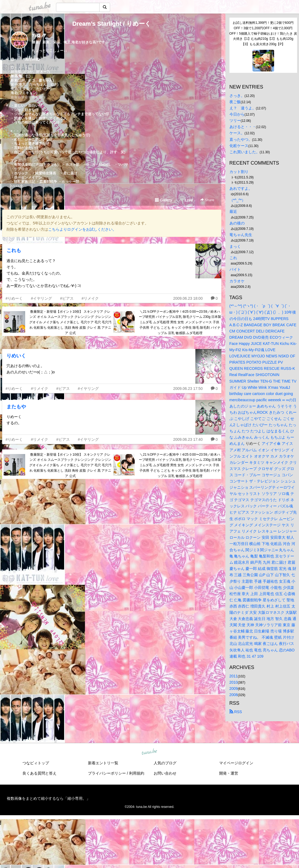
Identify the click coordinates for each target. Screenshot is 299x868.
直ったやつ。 (241, 139)
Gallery (163, 200)
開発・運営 (229, 773)
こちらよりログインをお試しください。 (82, 229)
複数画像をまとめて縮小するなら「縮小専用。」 (48, 798)
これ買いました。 (245, 152)
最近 (233, 211)
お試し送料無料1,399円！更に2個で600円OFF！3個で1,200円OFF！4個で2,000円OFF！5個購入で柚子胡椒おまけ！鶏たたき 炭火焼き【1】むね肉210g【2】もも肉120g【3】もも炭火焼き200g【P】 (263, 33)
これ (233, 258)
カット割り (239, 172)
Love (186, 200)
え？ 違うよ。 (243, 108)
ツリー (235, 120)
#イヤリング (41, 298)
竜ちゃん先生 (241, 235)
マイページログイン (236, 763)
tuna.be (149, 752)
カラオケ (237, 281)
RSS (236, 712)
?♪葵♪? (39, 36)
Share (207, 200)
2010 (234, 682)
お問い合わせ (165, 773)
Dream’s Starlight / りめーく (112, 24)
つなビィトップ (36, 763)
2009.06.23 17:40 (188, 439)
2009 (234, 688)
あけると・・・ (243, 127)
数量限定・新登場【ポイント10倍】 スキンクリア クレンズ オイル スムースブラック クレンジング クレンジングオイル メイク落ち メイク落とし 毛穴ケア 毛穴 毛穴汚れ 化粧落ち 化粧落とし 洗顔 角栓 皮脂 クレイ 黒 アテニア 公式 (70, 322)
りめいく (16, 356)
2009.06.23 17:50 (188, 389)
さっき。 (237, 96)
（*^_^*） (238, 200)
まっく (235, 246)
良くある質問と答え (40, 773)
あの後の (237, 223)
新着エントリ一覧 (103, 763)
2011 (234, 676)
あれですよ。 (241, 188)
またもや (16, 407)
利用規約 (137, 773)
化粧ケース (239, 146)
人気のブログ (165, 763)
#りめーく (14, 298)
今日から (237, 114)
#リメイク (90, 298)
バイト (235, 269)
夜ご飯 (235, 102)
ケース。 (237, 133)
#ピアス (67, 298)
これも (14, 250)
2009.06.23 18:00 (188, 298)
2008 (234, 695)
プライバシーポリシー (107, 773)
